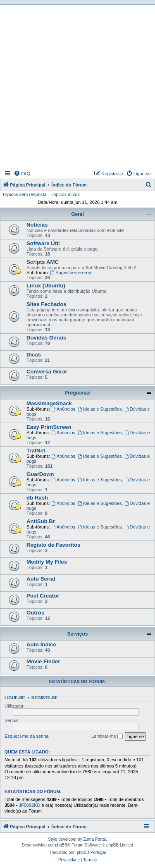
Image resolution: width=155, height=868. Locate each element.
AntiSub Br (41, 521)
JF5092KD (29, 805)
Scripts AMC (43, 262)
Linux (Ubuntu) (46, 286)
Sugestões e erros (71, 273)
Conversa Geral (47, 372)
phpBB (61, 845)
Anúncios (63, 409)
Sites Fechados (46, 304)
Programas (77, 393)
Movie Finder (43, 661)
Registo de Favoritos (53, 545)
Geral (77, 214)
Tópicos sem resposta (24, 194)
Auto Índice (41, 644)
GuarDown (40, 474)
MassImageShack (49, 403)
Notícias (37, 225)
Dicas (34, 355)
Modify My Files (47, 562)
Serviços (77, 634)
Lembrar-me (107, 736)
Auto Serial (41, 579)
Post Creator (43, 596)
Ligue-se (15, 698)
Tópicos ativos (65, 194)
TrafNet (36, 451)
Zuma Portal (94, 839)
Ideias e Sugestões (100, 409)
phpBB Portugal (91, 852)
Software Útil (43, 243)
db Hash (37, 498)
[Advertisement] (77, 86)
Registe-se (45, 698)
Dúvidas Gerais (46, 338)
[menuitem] (22, 174)
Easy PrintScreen (49, 427)
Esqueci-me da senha (26, 736)
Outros (35, 613)
